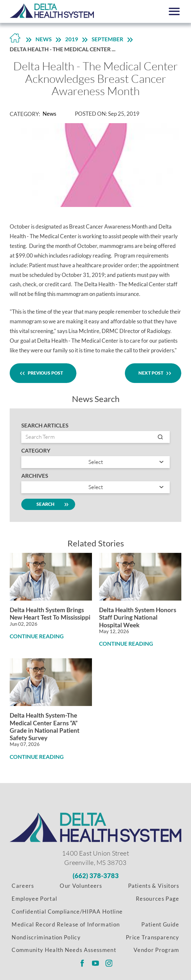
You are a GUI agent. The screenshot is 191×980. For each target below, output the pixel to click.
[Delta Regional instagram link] (109, 963)
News (44, 39)
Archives (35, 476)
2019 (72, 39)
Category (36, 451)
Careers (23, 886)
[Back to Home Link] (15, 40)
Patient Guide (160, 925)
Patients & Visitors (154, 886)
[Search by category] (95, 462)
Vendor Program (156, 950)
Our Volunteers (81, 886)
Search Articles (45, 426)
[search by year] (95, 487)
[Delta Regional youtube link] (95, 963)
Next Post (153, 373)
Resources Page (158, 899)
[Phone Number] (96, 876)
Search (48, 504)
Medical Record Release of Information (66, 925)
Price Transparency (153, 937)
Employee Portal (34, 899)
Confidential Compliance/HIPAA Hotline (67, 912)
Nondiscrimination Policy (46, 937)
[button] (174, 11)
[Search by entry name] (95, 437)
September (107, 39)
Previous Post (43, 373)
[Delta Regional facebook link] (82, 963)
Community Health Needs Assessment (64, 950)
